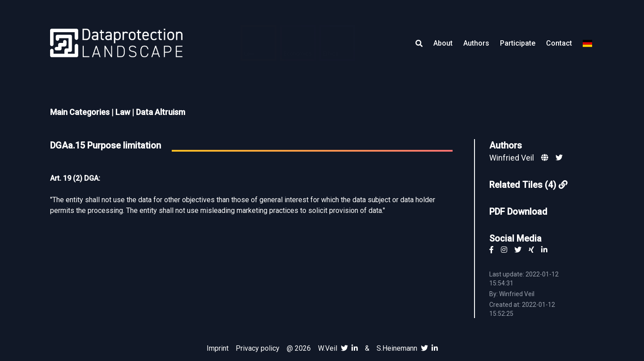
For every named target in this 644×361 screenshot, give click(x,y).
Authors (476, 43)
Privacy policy (258, 348)
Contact (559, 43)
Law (123, 112)
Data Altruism (161, 112)
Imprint (218, 348)
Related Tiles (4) (528, 185)
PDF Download (518, 212)
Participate (518, 43)
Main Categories (80, 112)
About (443, 43)
